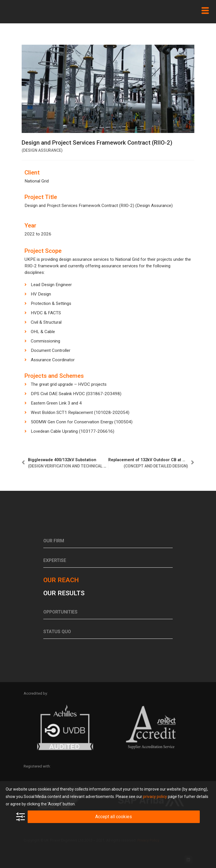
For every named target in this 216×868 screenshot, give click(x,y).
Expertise (55, 560)
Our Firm (54, 541)
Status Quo (57, 632)
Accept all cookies (114, 817)
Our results (64, 593)
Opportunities (60, 612)
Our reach (61, 580)
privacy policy (155, 797)
